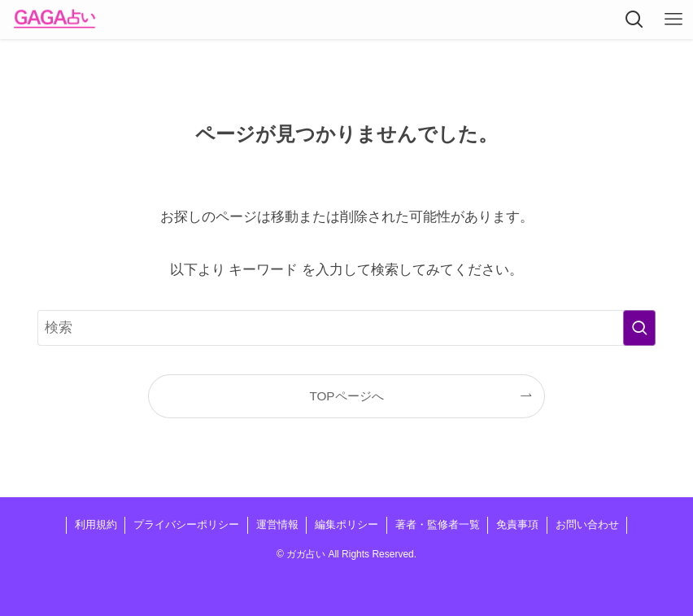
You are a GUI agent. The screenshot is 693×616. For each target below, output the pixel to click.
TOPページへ (346, 396)
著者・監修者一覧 (438, 524)
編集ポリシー (346, 524)
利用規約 (96, 524)
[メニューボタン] (673, 20)
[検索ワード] (346, 328)
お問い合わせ (587, 524)
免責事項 (517, 524)
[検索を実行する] (639, 328)
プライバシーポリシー (186, 524)
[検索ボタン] (634, 20)
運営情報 (277, 524)
